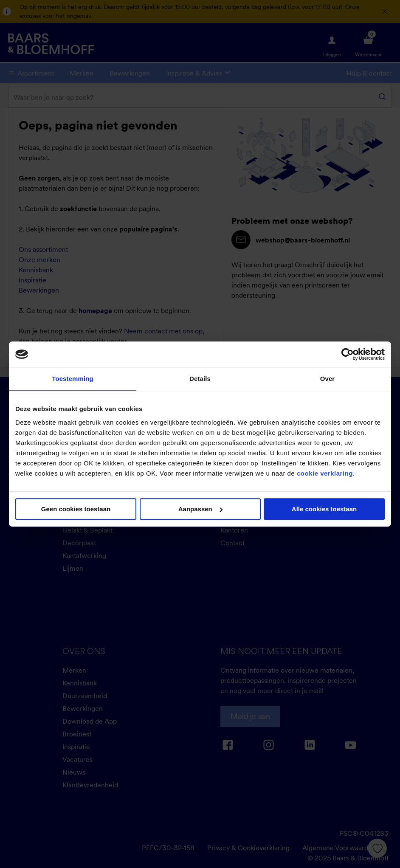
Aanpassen (200, 509)
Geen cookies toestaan (76, 509)
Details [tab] (200, 379)
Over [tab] (328, 379)
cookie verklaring (325, 473)
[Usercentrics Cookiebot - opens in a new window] (348, 354)
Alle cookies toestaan (324, 509)
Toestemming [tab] (73, 379)
